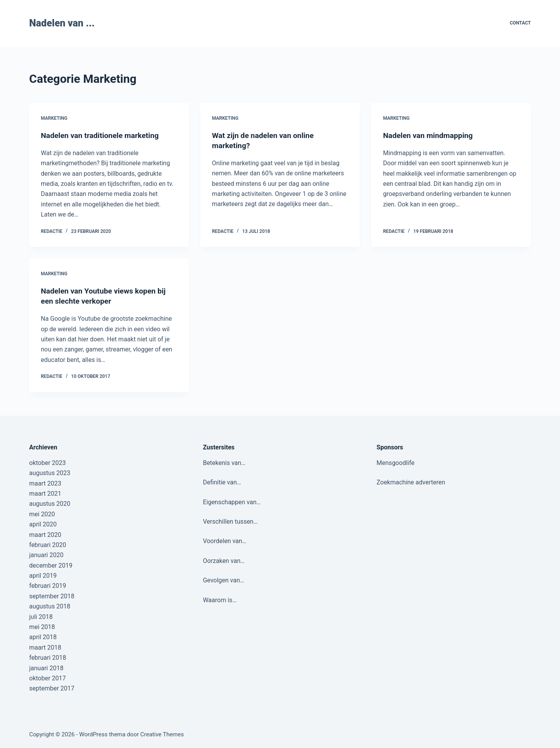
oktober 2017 (47, 678)
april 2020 (43, 524)
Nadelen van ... (62, 23)
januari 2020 (46, 555)
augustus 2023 (50, 473)
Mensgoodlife (395, 463)
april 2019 (43, 576)
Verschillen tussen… (230, 522)
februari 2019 (48, 586)
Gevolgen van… (224, 580)
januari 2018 (46, 668)
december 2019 (51, 565)
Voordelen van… (225, 541)
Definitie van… (222, 482)
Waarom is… (220, 600)
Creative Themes (162, 734)
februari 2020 (48, 545)
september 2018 (52, 596)
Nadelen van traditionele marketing (102, 135)
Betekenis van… (224, 463)
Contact (520, 23)
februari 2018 (48, 658)
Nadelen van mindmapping (430, 135)
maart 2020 (45, 534)
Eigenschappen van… (232, 502)
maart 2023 (45, 483)
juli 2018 (41, 617)
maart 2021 (45, 494)
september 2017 (52, 688)
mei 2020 (42, 514)
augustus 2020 (50, 504)
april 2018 (43, 637)
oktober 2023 (47, 463)
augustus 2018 (50, 606)
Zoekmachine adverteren (411, 482)
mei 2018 (42, 627)
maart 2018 (45, 648)
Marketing (54, 118)
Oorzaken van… (224, 561)
